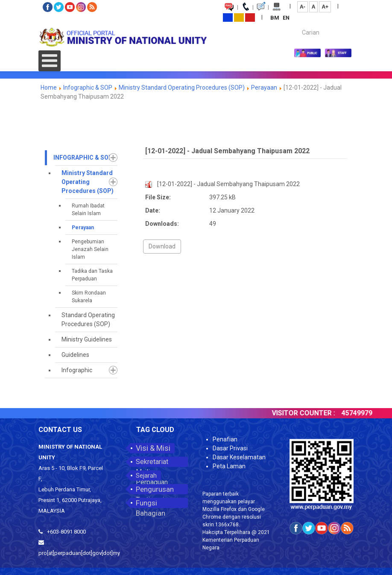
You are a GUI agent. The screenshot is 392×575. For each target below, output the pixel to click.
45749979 (362, 413)
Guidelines (75, 355)
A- (303, 7)
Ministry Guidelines (87, 339)
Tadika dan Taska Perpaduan (92, 275)
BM (275, 18)
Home (49, 88)
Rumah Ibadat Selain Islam (88, 210)
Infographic (77, 370)
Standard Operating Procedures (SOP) (88, 320)
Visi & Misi (153, 448)
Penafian (225, 439)
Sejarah (146, 476)
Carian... (298, 25)
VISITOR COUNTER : (308, 413)
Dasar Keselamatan (239, 457)
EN (286, 18)
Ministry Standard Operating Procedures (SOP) (182, 88)
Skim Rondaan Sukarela (89, 297)
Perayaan (264, 88)
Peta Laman (229, 466)
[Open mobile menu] (50, 61)
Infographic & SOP (88, 88)
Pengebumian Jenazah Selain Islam (90, 249)
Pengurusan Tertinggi (155, 490)
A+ (325, 7)
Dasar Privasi (230, 448)
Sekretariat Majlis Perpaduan (152, 462)
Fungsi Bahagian (151, 503)
